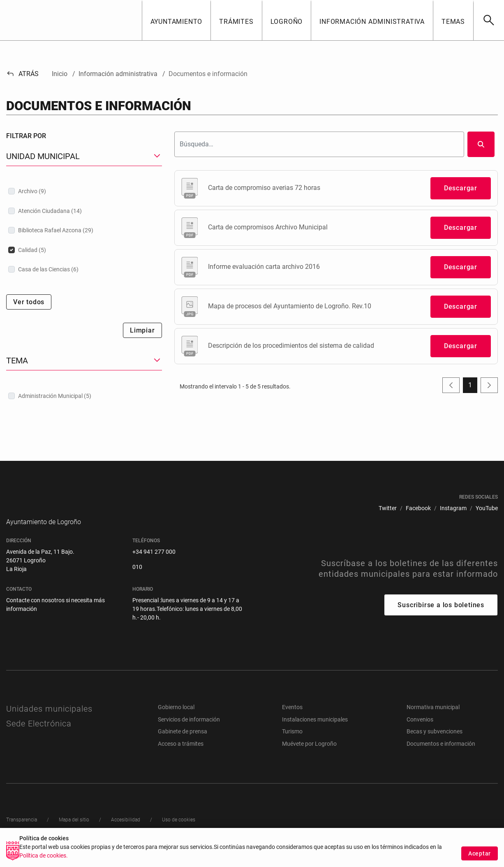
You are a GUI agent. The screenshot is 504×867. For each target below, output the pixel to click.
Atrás (22, 74)
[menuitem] (388, 508)
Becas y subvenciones (435, 744)
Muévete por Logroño (309, 756)
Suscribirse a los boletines (441, 617)
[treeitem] (84, 191)
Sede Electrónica (39, 736)
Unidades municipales (49, 721)
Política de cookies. (44, 858)
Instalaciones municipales (315, 732)
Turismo (292, 744)
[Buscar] (489, 20)
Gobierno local (176, 719)
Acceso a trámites (181, 756)
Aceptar (480, 855)
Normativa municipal (433, 719)
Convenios (420, 732)
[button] (176, 20)
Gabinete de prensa (183, 744)
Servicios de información (189, 732)
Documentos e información (441, 756)
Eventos (292, 719)
